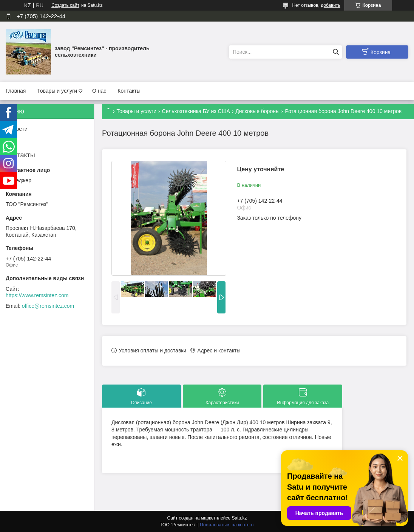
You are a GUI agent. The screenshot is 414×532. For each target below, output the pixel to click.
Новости (17, 129)
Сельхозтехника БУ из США (196, 111)
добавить (331, 5)
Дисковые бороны (257, 111)
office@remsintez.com (48, 306)
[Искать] (336, 52)
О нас (99, 91)
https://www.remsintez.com (37, 295)
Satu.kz (239, 518)
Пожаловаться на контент (227, 525)
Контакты (129, 91)
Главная (16, 91)
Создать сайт (65, 5)
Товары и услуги (57, 91)
